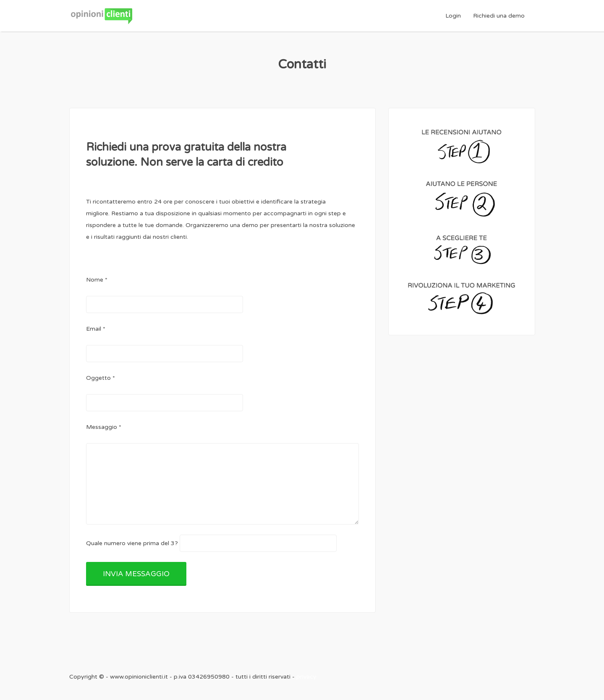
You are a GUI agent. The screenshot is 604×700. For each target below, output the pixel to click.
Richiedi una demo (499, 16)
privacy (306, 677)
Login (453, 16)
